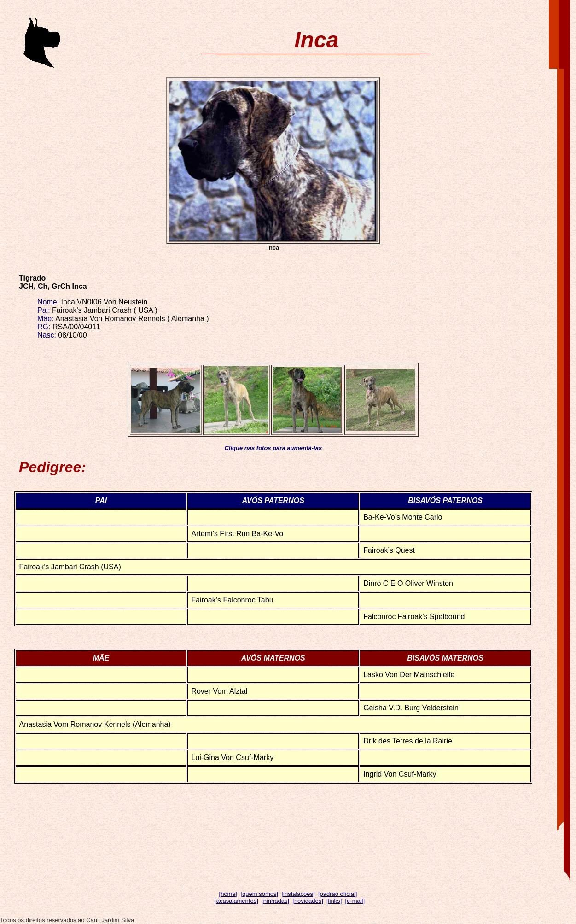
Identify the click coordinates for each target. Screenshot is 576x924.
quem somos (259, 894)
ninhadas (276, 901)
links (334, 901)
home (228, 894)
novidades (308, 901)
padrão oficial (338, 894)
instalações (298, 894)
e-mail (355, 901)
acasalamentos (236, 901)
